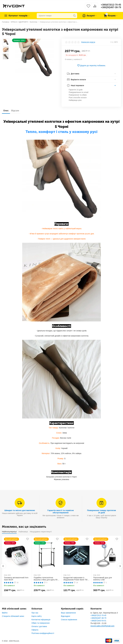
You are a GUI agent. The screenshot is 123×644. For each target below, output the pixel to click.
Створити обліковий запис (13, 616)
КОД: (112, 42)
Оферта (35, 630)
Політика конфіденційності (43, 633)
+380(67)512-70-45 (111, 5)
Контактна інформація (41, 620)
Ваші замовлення (68, 613)
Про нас (35, 613)
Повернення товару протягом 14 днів (101, 511)
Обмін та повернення (41, 623)
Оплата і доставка (39, 626)
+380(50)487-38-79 (111, 7)
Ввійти (5, 613)
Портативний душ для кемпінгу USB (103, 579)
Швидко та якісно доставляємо (20, 510)
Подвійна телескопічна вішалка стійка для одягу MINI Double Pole (46, 579)
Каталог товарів (18, 16)
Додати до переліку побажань (91, 66)
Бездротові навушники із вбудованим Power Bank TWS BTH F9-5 (76, 579)
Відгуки (15, 111)
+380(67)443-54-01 (98, 621)
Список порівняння (69, 620)
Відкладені (66, 616)
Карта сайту (37, 616)
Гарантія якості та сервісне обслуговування (61, 511)
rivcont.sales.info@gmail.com (102, 626)
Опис (6, 111)
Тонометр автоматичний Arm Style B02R (16, 579)
